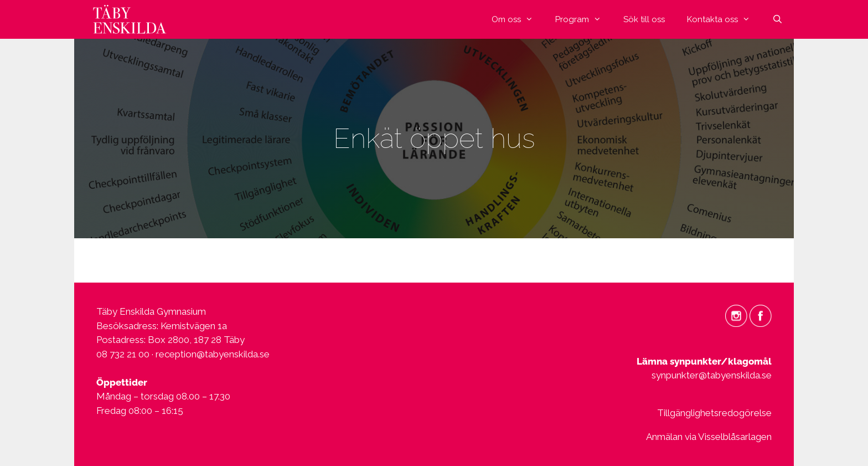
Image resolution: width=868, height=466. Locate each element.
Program (584, 19)
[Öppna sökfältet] (777, 19)
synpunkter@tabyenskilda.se (712, 375)
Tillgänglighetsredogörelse (714, 413)
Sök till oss (644, 19)
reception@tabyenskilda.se (213, 354)
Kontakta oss (724, 19)
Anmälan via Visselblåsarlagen (709, 437)
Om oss (518, 19)
